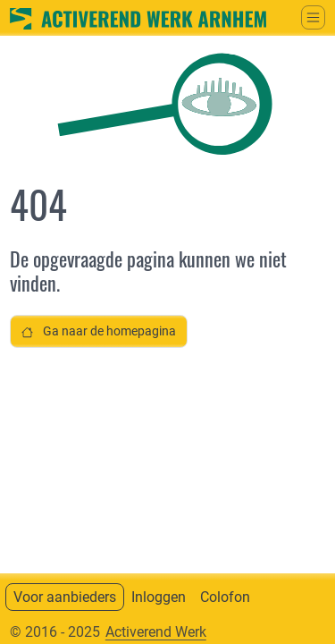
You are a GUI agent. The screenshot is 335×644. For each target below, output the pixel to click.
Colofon (225, 597)
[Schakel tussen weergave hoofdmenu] (313, 17)
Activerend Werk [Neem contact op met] (156, 632)
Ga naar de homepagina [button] (99, 331)
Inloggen (159, 597)
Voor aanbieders (65, 597)
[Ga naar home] (138, 17)
